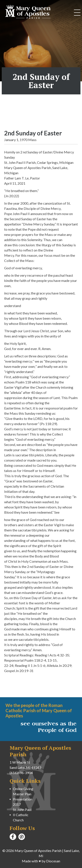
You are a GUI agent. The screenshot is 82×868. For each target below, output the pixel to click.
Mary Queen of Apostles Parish (38, 851)
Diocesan (53, 861)
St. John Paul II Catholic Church (22, 815)
